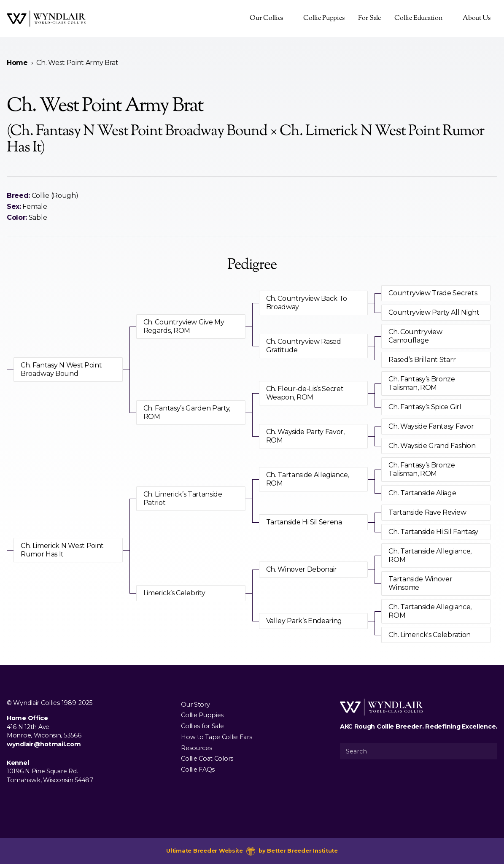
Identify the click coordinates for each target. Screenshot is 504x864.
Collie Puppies (324, 18)
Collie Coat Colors (207, 759)
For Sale (369, 18)
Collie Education (418, 18)
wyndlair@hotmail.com (44, 744)
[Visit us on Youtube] (39, 799)
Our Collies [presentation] (266, 18)
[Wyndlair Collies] (46, 19)
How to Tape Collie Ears (216, 737)
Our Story (195, 704)
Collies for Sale (202, 726)
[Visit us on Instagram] (25, 799)
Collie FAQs (198, 769)
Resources (196, 748)
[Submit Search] (488, 751)
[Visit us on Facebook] (12, 799)
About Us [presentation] (477, 18)
